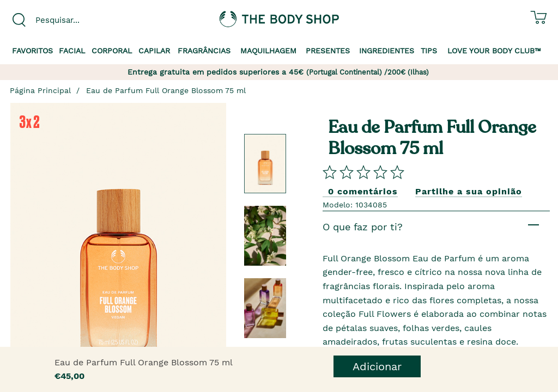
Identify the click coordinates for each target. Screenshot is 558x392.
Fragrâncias (204, 51)
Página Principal (40, 90)
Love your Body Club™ (494, 51)
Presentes (328, 51)
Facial (72, 51)
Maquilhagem (268, 51)
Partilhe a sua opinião (469, 191)
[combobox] (70, 20)
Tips (429, 51)
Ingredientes (387, 51)
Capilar (154, 51)
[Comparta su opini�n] (363, 172)
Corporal (112, 51)
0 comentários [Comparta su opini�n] (363, 191)
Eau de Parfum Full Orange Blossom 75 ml (166, 90)
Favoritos (32, 51)
